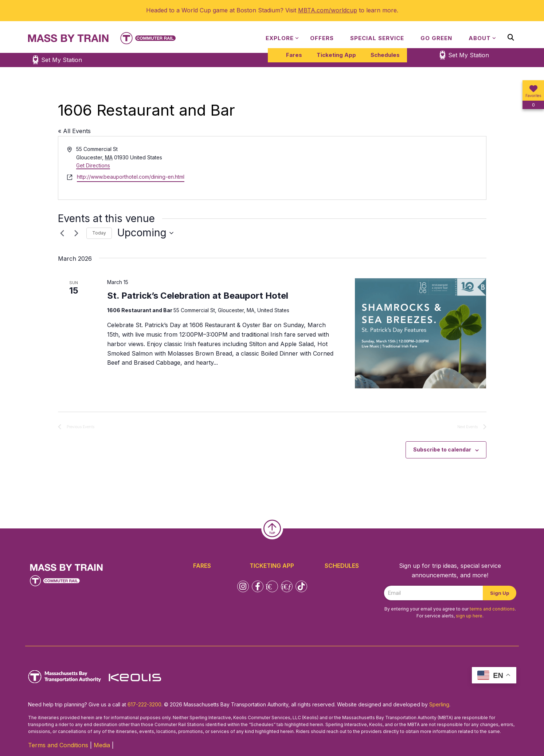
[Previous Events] (62, 233)
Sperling (439, 704)
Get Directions (93, 165)
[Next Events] (77, 233)
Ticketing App (336, 55)
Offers (322, 38)
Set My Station (469, 55)
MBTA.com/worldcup (328, 10)
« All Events (74, 131)
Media (102, 745)
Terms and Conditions (58, 745)
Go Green (436, 38)
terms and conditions (492, 609)
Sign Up (500, 593)
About (480, 38)
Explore (280, 38)
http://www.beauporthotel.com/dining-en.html (131, 177)
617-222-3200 (144, 704)
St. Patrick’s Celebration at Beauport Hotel (198, 296)
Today (99, 233)
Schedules (385, 55)
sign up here (469, 616)
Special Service (377, 38)
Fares (294, 55)
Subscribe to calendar (442, 449)
